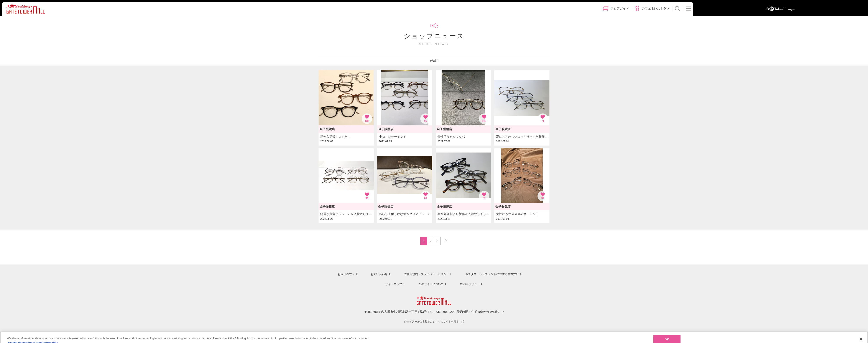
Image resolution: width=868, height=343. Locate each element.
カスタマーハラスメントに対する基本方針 (492, 275)
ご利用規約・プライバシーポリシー (424, 275)
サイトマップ (392, 284)
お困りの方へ (342, 275)
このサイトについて (430, 284)
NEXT (444, 240)
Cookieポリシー (469, 284)
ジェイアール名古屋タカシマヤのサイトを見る (434, 322)
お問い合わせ (375, 275)
